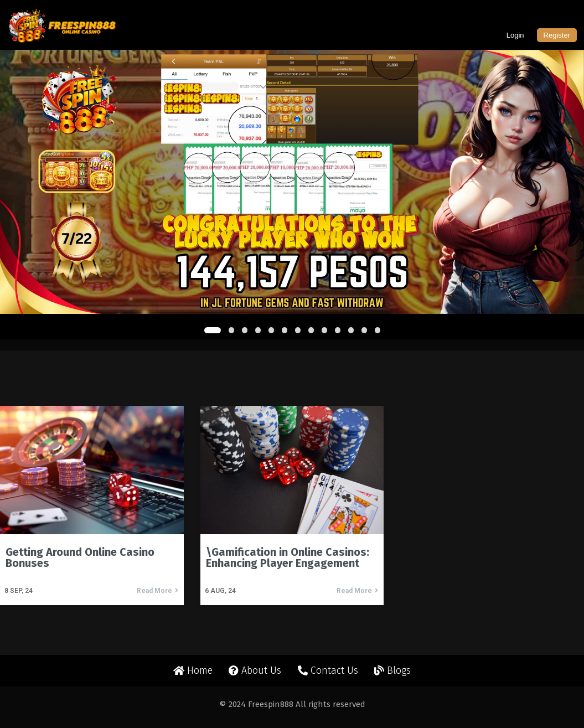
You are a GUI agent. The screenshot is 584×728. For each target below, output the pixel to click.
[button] (213, 330)
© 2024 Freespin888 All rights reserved (292, 704)
